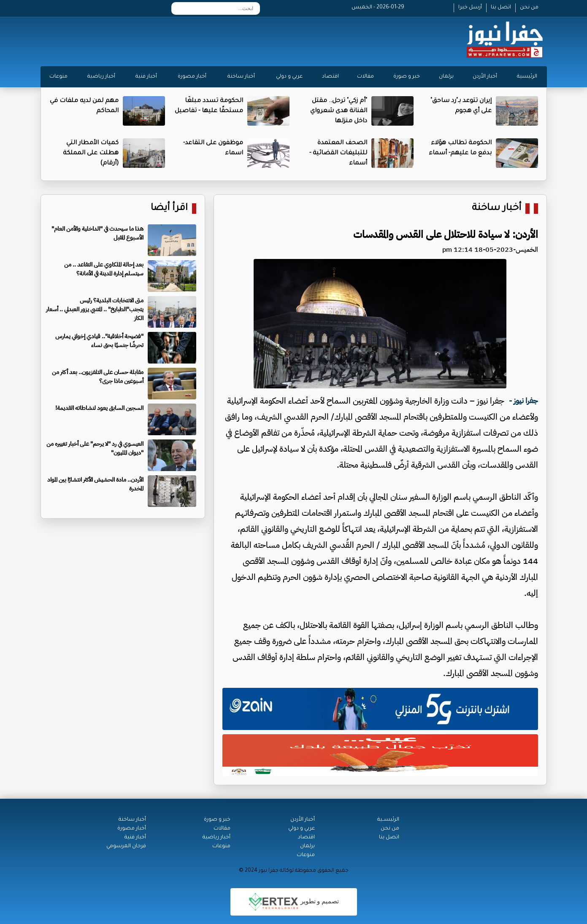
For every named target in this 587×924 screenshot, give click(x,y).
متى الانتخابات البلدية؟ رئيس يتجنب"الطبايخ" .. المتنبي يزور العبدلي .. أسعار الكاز (95, 309)
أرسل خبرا (470, 8)
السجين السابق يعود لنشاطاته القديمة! (99, 408)
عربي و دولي (289, 77)
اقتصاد (330, 77)
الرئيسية (527, 77)
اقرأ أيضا (169, 209)
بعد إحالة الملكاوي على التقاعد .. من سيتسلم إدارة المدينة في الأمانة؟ (104, 269)
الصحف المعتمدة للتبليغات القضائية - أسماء (338, 154)
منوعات (58, 77)
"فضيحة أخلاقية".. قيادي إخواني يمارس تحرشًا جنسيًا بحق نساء (99, 341)
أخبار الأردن (485, 77)
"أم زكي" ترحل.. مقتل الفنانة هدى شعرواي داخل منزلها (339, 111)
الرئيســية (388, 820)
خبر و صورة (407, 77)
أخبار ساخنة (241, 77)
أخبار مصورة (192, 77)
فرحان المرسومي (126, 846)
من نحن (529, 8)
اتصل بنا (501, 8)
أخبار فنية (146, 77)
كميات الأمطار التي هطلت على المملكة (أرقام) (91, 154)
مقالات (365, 77)
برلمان (446, 77)
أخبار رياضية (101, 77)
